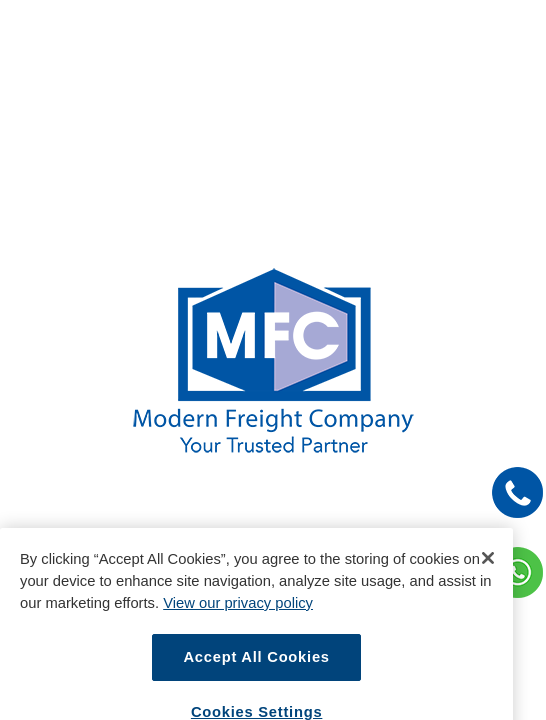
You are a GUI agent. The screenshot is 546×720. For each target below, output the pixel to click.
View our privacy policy (238, 614)
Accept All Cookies (256, 668)
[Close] (488, 569)
